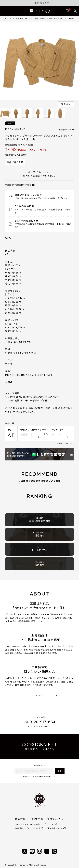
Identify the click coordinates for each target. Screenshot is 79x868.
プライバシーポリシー (53, 824)
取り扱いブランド (24, 19)
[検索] (75, 11)
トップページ (10, 19)
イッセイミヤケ (39, 19)
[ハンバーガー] (4, 11)
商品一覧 (20, 819)
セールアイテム (39, 549)
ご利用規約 (18, 828)
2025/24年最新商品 (39, 520)
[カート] (67, 11)
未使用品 (40, 564)
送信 (60, 771)
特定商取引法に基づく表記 (28, 824)
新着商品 (39, 534)
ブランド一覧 (36, 819)
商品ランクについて (66, 443)
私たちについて (56, 819)
